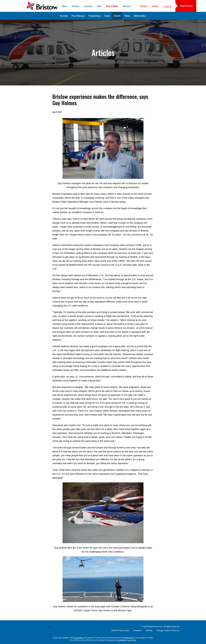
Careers (155, 6)
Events (107, 16)
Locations (88, 6)
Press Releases (78, 16)
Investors (127, 6)
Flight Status (186, 6)
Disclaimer (137, 630)
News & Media (112, 6)
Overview (64, 16)
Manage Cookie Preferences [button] (168, 630)
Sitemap (149, 630)
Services (75, 6)
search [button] (167, 6)
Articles (117, 16)
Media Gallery (140, 16)
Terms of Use (132, 640)
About (65, 6)
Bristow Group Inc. (155, 627)
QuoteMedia (78, 638)
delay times (129, 638)
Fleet (99, 6)
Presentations (94, 16)
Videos (127, 16)
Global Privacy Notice (120, 630)
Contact (144, 6)
